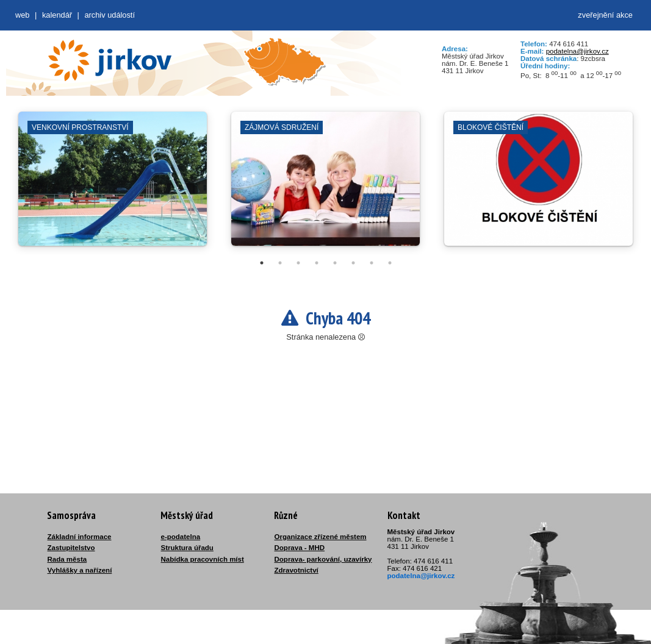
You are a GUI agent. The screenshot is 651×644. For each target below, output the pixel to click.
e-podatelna (181, 537)
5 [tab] (335, 263)
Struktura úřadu (187, 548)
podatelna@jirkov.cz (577, 51)
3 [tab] (298, 263)
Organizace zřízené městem (321, 537)
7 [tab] (372, 263)
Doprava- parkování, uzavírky (323, 559)
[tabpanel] (113, 185)
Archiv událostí (110, 15)
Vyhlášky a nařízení (80, 570)
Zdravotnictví (297, 570)
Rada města (67, 559)
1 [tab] (262, 263)
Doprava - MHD (300, 548)
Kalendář (57, 15)
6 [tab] (353, 263)
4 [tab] (317, 263)
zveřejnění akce (605, 15)
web (22, 15)
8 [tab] (390, 263)
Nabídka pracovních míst (203, 559)
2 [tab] (280, 263)
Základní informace (80, 537)
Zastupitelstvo (71, 548)
